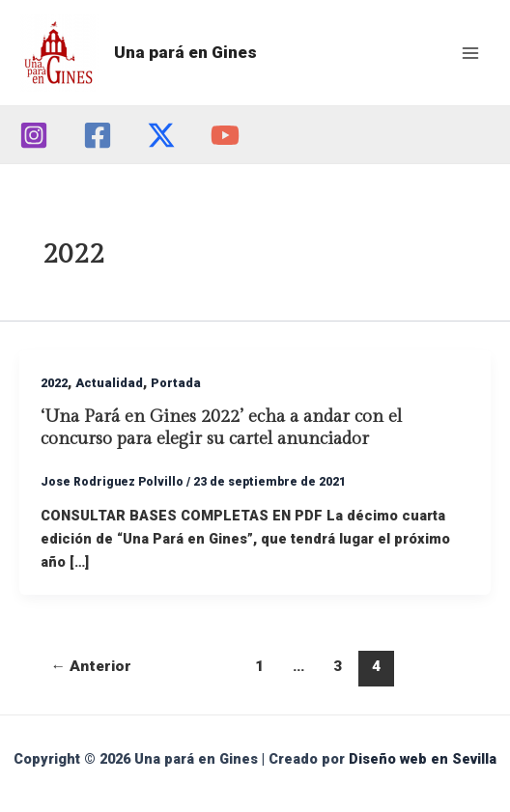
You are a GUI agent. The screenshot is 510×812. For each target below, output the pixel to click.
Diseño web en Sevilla (423, 759)
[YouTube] (225, 135)
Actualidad (109, 383)
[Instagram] (34, 135)
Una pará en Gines (185, 52)
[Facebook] (98, 135)
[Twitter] (161, 135)
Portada (176, 383)
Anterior (92, 666)
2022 (54, 383)
